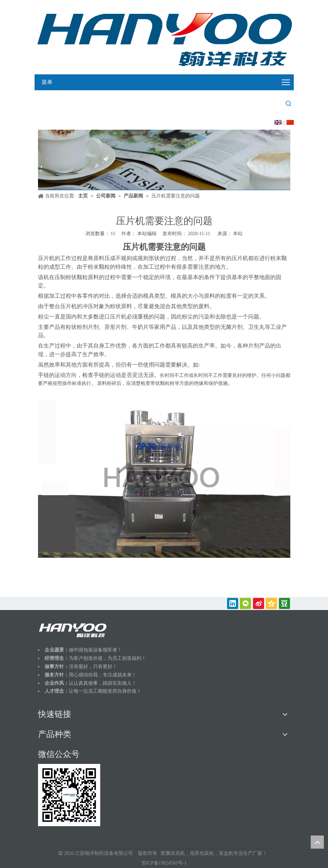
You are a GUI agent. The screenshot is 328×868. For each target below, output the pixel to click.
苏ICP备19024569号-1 (164, 863)
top (317, 842)
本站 (238, 234)
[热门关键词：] (289, 104)
